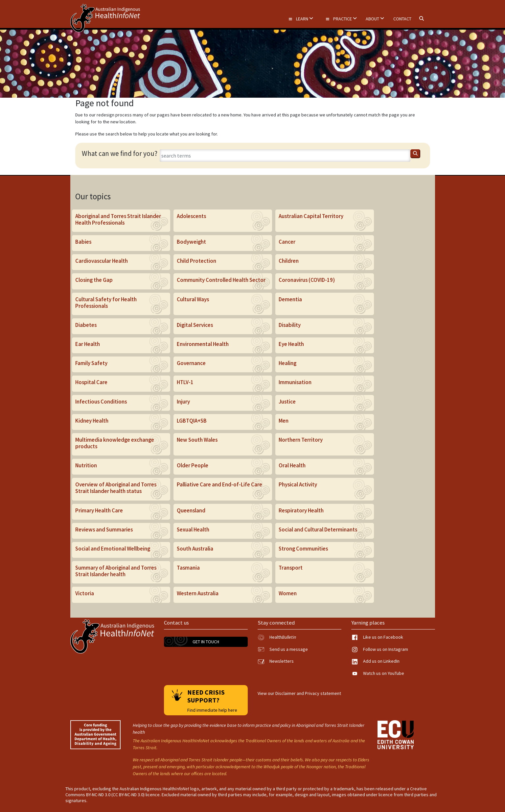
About (375, 19)
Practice (341, 19)
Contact (402, 19)
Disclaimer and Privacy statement (308, 693)
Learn (301, 19)
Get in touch (206, 642)
